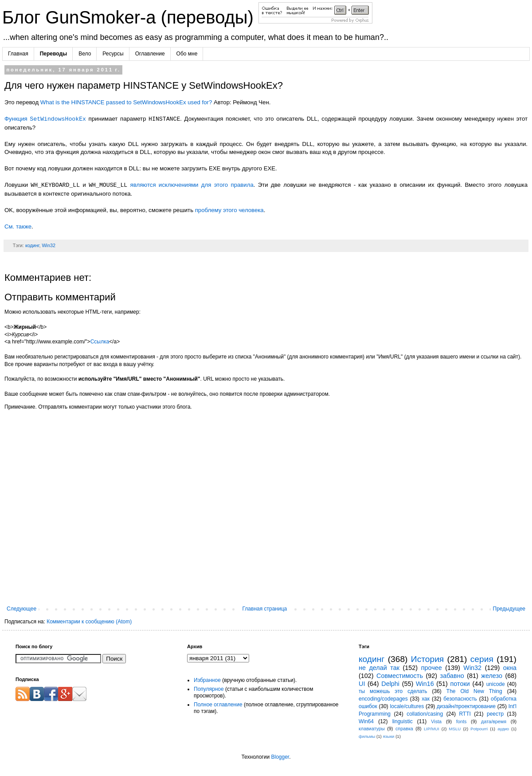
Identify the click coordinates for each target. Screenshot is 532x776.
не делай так (379, 668)
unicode (496, 684)
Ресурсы (113, 54)
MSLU (455, 729)
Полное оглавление (218, 705)
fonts (461, 721)
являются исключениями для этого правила (192, 185)
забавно (452, 676)
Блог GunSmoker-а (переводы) (130, 17)
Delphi (390, 684)
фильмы (367, 736)
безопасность (460, 699)
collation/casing (425, 714)
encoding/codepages (383, 699)
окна (510, 668)
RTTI (465, 714)
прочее (432, 668)
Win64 (366, 721)
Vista (436, 721)
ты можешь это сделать (393, 691)
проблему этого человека (229, 210)
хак (426, 699)
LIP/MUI (432, 729)
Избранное (207, 680)
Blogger (280, 757)
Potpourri (479, 729)
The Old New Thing (474, 691)
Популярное (209, 689)
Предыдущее (509, 609)
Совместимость (400, 676)
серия (482, 659)
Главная (18, 54)
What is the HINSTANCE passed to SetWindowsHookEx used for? (126, 102)
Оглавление (150, 54)
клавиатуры (372, 729)
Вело (85, 54)
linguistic (403, 721)
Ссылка (100, 342)
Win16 (425, 684)
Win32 (49, 245)
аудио (503, 729)
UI (362, 684)
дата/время (494, 721)
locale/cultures (407, 706)
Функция (45, 119)
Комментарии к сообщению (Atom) (89, 622)
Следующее (22, 609)
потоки (460, 684)
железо (492, 676)
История (427, 659)
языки (388, 736)
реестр (495, 714)
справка (404, 729)
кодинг (32, 245)
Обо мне (187, 54)
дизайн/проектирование (466, 706)
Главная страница (265, 609)
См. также (18, 226)
